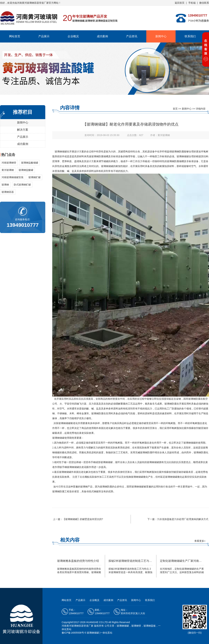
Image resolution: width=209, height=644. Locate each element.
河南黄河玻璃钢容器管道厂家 (78, 626)
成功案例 (102, 36)
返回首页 (180, 3)
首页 (175, 109)
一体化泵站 (106, 633)
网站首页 (15, 36)
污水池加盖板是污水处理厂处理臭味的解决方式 (183, 519)
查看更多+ (200, 541)
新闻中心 (161, 36)
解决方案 (23, 130)
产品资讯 (132, 36)
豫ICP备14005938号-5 (74, 633)
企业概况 (73, 36)
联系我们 (190, 36)
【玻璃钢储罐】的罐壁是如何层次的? (83, 519)
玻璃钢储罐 (61, 152)
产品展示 (44, 36)
